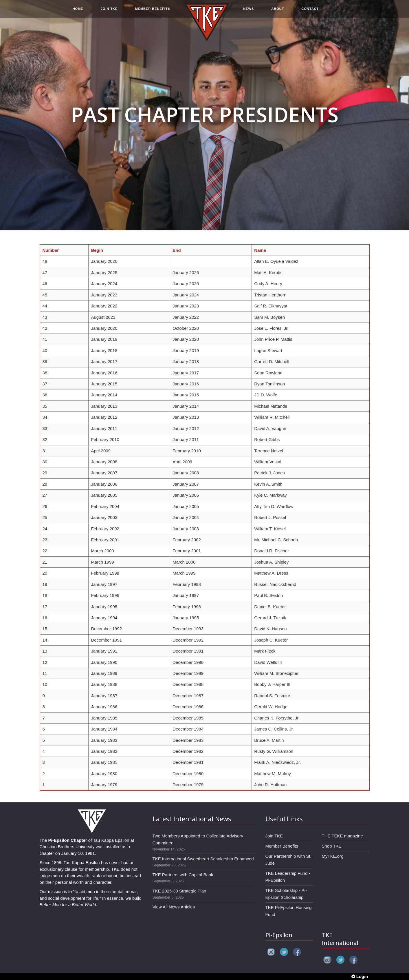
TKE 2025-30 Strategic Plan (179, 891)
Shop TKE (332, 846)
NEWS (248, 12)
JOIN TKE (109, 12)
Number (51, 250)
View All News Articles (174, 907)
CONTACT (310, 12)
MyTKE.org (333, 856)
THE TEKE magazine (342, 836)
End (177, 250)
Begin (97, 250)
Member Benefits (282, 846)
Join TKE (274, 836)
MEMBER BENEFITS (152, 12)
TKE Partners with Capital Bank (183, 875)
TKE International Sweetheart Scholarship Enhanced (203, 859)
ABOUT (278, 12)
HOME (78, 12)
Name (260, 250)
